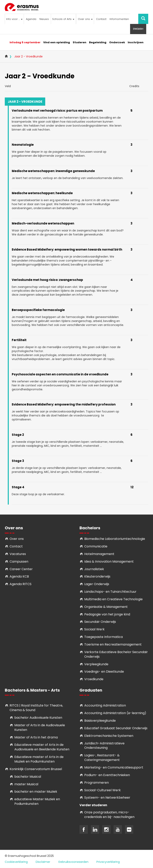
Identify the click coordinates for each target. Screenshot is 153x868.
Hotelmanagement (99, 554)
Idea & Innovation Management (109, 561)
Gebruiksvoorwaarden (73, 862)
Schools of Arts (63, 19)
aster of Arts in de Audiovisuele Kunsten (40, 727)
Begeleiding (98, 42)
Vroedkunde (94, 679)
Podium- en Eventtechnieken (107, 775)
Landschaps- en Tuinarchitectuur (110, 592)
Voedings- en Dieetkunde (104, 672)
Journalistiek (94, 569)
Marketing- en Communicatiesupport (114, 767)
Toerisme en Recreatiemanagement (113, 644)
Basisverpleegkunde (100, 721)
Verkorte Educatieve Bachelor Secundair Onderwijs (116, 654)
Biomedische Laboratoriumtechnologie (115, 539)
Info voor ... (14, 19)
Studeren (79, 42)
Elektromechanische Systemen (109, 736)
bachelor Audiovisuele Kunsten (38, 718)
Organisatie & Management (106, 607)
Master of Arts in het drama (36, 737)
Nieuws (44, 19)
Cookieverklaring (16, 862)
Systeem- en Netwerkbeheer (107, 798)
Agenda (31, 19)
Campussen (19, 561)
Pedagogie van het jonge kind (107, 614)
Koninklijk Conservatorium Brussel (36, 769)
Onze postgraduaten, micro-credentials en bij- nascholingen (109, 815)
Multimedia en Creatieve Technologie (113, 599)
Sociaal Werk (94, 629)
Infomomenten (119, 19)
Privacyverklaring (108, 862)
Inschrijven (136, 42)
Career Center (21, 569)
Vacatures (18, 554)
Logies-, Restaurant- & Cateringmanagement (102, 758)
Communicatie (96, 546)
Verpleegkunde (96, 664)
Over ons (85, 19)
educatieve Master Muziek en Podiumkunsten (37, 801)
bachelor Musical (28, 777)
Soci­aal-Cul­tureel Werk (102, 790)
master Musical (26, 784)
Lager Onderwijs (97, 584)
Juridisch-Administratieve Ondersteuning (104, 746)
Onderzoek (117, 42)
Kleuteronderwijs (97, 576)
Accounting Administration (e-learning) (115, 713)
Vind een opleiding (57, 42)
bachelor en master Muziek (36, 792)
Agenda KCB (19, 576)
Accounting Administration (105, 705)
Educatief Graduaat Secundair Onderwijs (116, 728)
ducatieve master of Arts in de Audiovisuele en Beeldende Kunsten (42, 747)
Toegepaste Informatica (103, 637)
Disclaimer (43, 862)
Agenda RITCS (21, 584)
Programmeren (97, 783)
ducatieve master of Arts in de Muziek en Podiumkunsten (39, 759)
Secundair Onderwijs (100, 622)
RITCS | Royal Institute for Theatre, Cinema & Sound (36, 708)
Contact (101, 19)
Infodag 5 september (25, 42)
